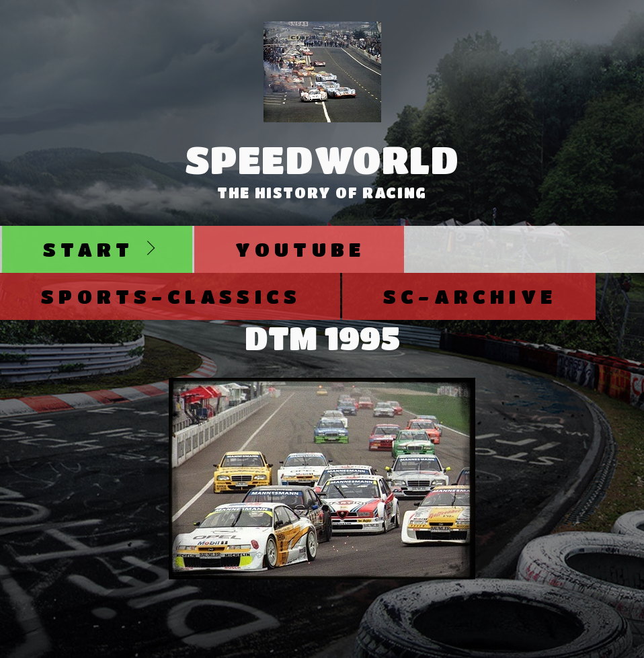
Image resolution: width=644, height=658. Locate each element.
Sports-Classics (171, 296)
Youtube (300, 249)
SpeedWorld (322, 159)
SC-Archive (470, 296)
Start (88, 249)
